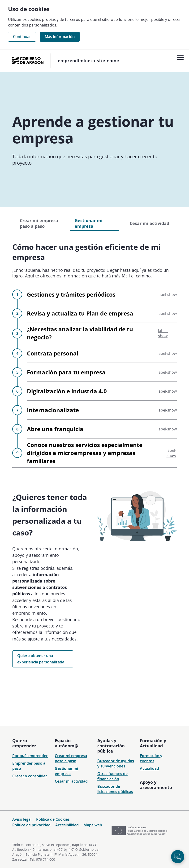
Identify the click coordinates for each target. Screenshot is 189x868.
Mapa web (93, 825)
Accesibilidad (67, 825)
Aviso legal (22, 819)
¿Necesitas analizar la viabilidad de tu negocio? (102, 371)
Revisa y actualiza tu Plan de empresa (102, 351)
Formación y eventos (151, 758)
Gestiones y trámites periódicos (102, 332)
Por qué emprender (30, 756)
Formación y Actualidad (153, 743)
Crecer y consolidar (30, 776)
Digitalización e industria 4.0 (102, 429)
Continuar (22, 37)
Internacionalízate (102, 448)
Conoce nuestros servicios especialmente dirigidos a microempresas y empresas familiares (102, 491)
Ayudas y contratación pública (111, 746)
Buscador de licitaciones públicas (115, 789)
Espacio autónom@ (67, 743)
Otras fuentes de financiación (112, 776)
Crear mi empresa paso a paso (39, 261)
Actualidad (149, 768)
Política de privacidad (31, 825)
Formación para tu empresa (102, 410)
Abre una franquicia (102, 467)
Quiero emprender (24, 743)
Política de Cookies (53, 819)
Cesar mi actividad (149, 261)
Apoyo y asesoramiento (156, 785)
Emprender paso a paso (29, 766)
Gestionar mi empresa (66, 771)
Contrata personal (102, 391)
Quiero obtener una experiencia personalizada (41, 697)
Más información (60, 37)
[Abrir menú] (180, 58)
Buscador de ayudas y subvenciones (116, 763)
